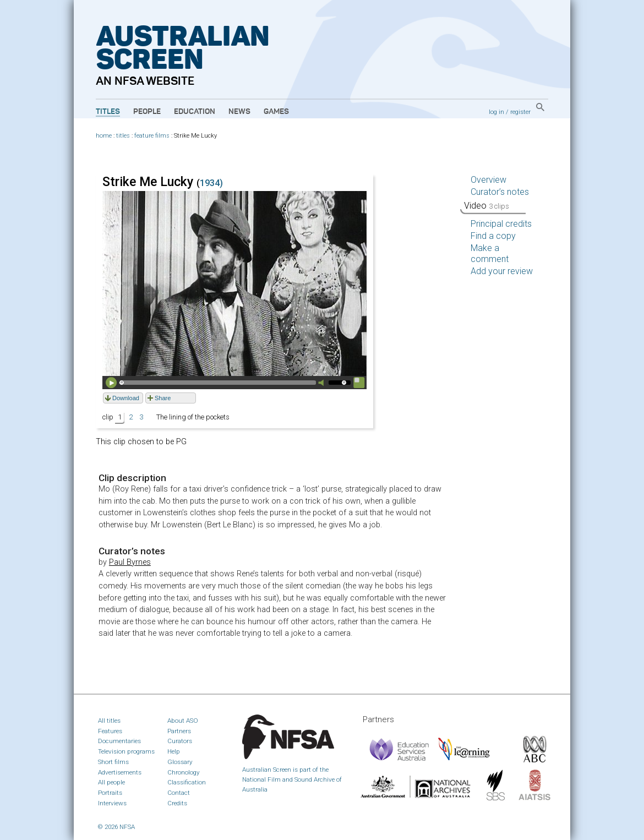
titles (123, 136)
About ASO (183, 721)
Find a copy (493, 236)
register (520, 112)
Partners (179, 731)
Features (110, 731)
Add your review (502, 271)
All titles (109, 721)
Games (276, 112)
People (147, 112)
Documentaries (119, 741)
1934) (211, 183)
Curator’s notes (500, 192)
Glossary (180, 762)
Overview (489, 180)
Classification (187, 782)
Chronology (184, 772)
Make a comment (490, 253)
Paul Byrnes (130, 562)
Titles (108, 112)
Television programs (126, 751)
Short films (113, 762)
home (104, 136)
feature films (152, 136)
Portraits (110, 793)
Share (163, 398)
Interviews (112, 803)
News (239, 112)
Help (174, 751)
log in (496, 112)
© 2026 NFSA (116, 827)
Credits (177, 803)
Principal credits (501, 224)
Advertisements (120, 772)
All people (111, 782)
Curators (180, 741)
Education (195, 112)
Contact (179, 793)
